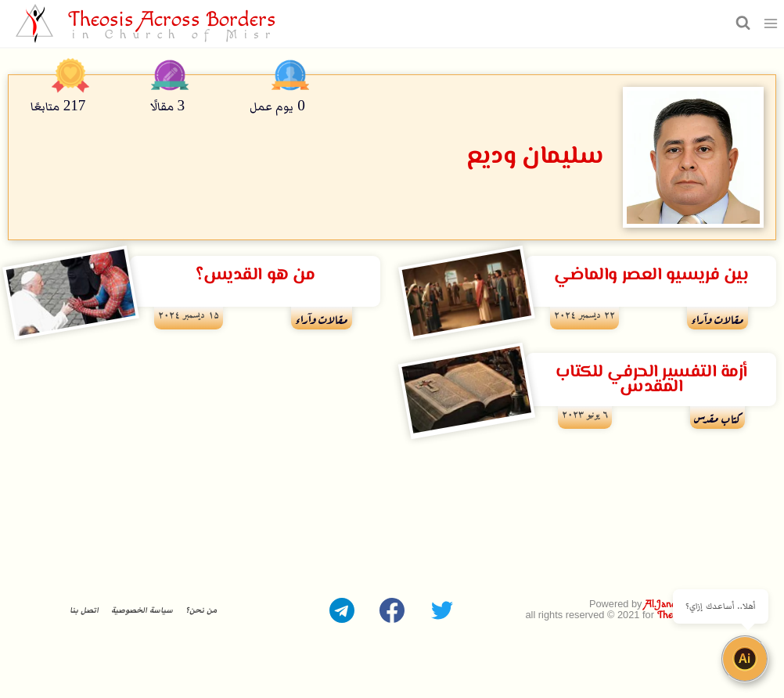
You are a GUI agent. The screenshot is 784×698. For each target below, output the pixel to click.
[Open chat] (745, 659)
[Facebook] (392, 610)
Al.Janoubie (669, 604)
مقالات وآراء (717, 318)
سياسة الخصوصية (142, 610)
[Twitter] (442, 610)
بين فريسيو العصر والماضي (651, 275)
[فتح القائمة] (771, 23)
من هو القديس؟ (255, 275)
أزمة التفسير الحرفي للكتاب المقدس (651, 380)
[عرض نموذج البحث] (741, 23)
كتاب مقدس (717, 417)
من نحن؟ (201, 610)
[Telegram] (342, 610)
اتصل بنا (84, 610)
